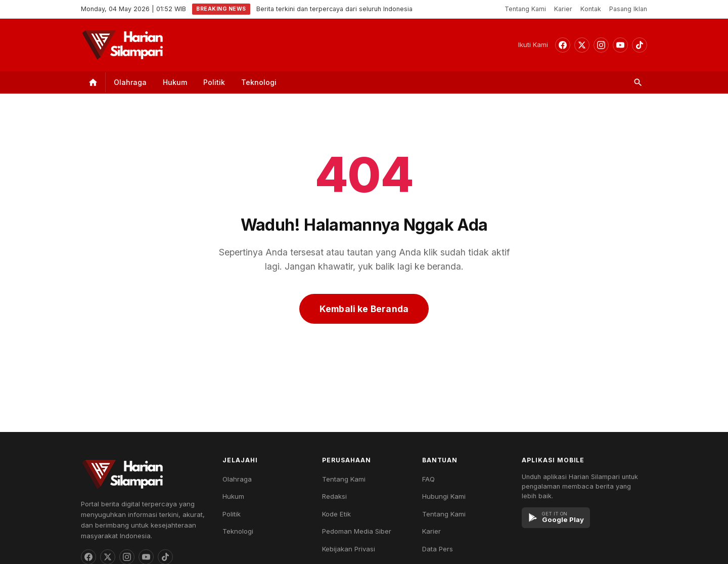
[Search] (638, 82)
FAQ (428, 479)
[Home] (93, 82)
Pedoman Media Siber (357, 531)
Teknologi (259, 82)
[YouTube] (620, 45)
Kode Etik (336, 514)
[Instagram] (601, 45)
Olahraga (130, 82)
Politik (214, 82)
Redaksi (334, 496)
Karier (563, 9)
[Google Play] (556, 518)
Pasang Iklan (628, 9)
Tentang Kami (525, 9)
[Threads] (582, 45)
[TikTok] (640, 45)
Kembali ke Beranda (364, 309)
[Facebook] (563, 45)
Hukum (175, 82)
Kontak (591, 9)
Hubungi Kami (444, 496)
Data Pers (438, 549)
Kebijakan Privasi (349, 549)
